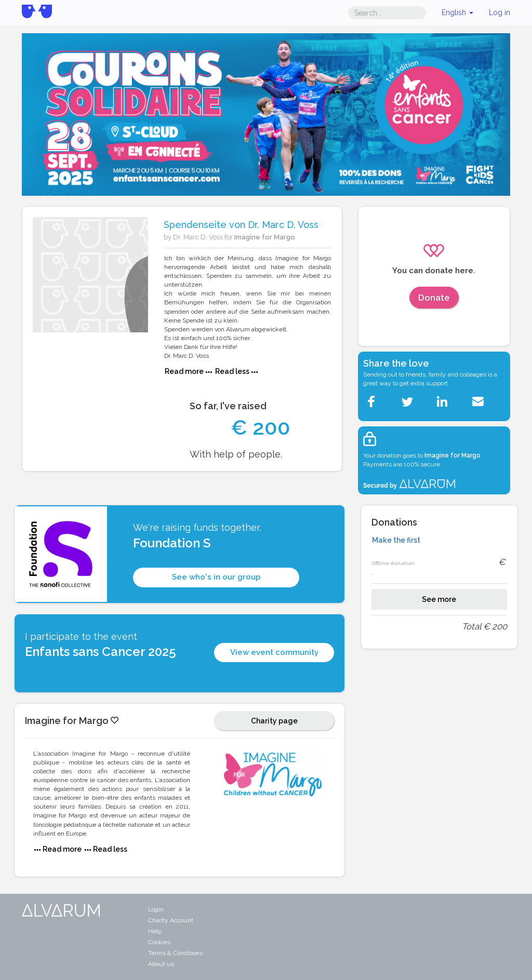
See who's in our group (216, 577)
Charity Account (171, 920)
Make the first (396, 540)
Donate (434, 298)
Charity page (274, 721)
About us (161, 964)
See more (439, 599)
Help (155, 931)
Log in (500, 12)
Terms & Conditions (175, 953)
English (457, 12)
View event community (274, 652)
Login (156, 909)
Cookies (159, 942)
